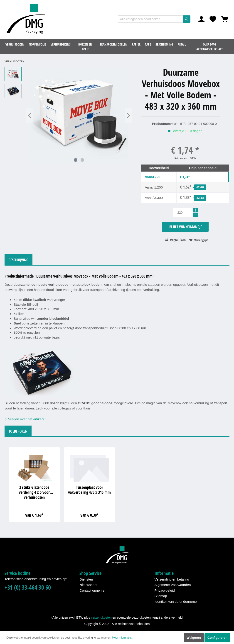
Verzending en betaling (172, 579)
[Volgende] (128, 115)
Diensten (86, 579)
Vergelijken (175, 240)
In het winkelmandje (185, 227)
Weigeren (194, 638)
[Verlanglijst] (213, 19)
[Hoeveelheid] (185, 213)
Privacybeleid (165, 590)
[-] (195, 215)
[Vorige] (30, 115)
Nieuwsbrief (88, 585)
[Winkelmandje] (225, 19)
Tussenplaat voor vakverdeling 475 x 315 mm (89, 490)
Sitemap (161, 596)
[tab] (18, 260)
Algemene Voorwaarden (173, 585)
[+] (195, 210)
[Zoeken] (187, 19)
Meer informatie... (123, 638)
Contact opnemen (93, 590)
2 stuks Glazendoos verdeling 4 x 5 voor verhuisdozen (34, 492)
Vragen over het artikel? (24, 419)
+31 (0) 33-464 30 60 (28, 587)
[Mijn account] (201, 19)
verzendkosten (101, 617)
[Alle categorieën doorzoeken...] (150, 19)
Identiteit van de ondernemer (176, 602)
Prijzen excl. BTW (185, 158)
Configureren (217, 638)
